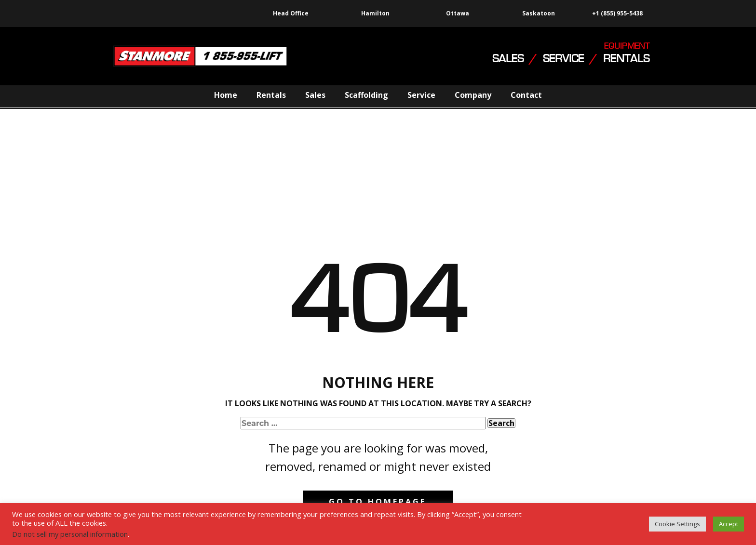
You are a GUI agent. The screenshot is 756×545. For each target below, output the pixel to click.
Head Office (291, 13)
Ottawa (458, 13)
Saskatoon (539, 13)
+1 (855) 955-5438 (617, 13)
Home (226, 95)
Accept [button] (729, 524)
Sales (315, 95)
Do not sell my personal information (70, 534)
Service (421, 95)
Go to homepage (378, 502)
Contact (526, 95)
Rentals (271, 95)
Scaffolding (366, 95)
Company (473, 95)
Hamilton (375, 13)
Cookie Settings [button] (677, 524)
